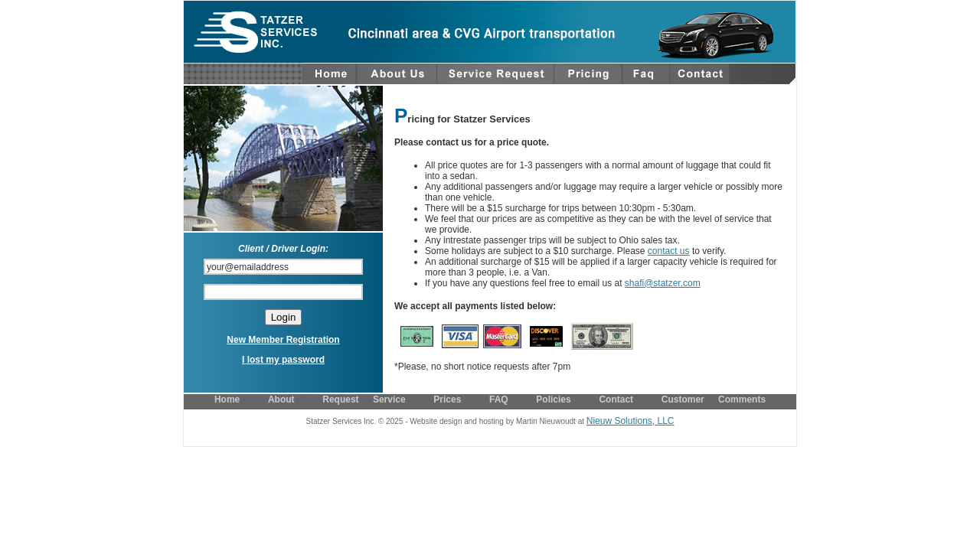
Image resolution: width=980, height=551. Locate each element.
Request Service (364, 399)
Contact (616, 399)
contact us (669, 251)
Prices (447, 399)
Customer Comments (714, 399)
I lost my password (283, 360)
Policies (553, 399)
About (281, 399)
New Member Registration (283, 340)
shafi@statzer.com (663, 283)
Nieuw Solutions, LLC (630, 421)
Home (227, 399)
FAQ (499, 399)
